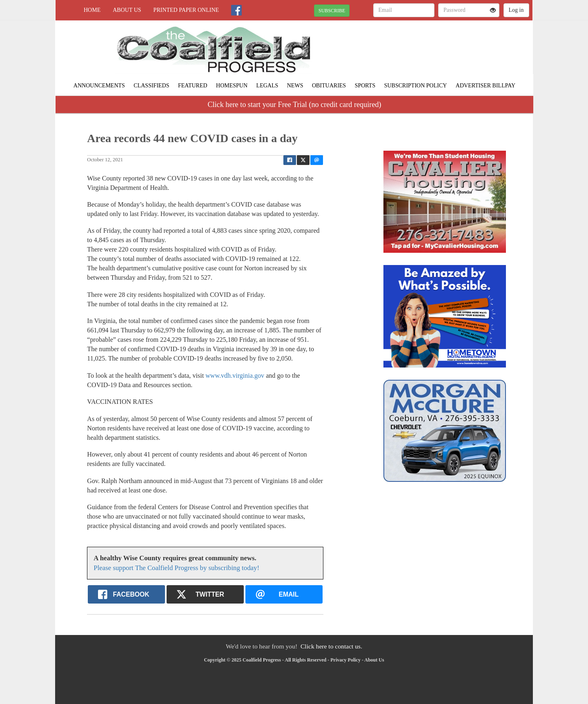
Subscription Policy (416, 86)
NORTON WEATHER (458, 49)
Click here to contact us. (331, 646)
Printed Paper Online (186, 10)
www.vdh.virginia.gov (235, 375)
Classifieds (151, 86)
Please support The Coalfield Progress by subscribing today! (176, 568)
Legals (267, 86)
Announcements (99, 86)
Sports (365, 86)
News (295, 86)
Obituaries (329, 86)
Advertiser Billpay (486, 86)
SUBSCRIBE (332, 11)
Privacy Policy (345, 660)
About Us (127, 10)
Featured (193, 86)
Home (92, 10)
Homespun (232, 86)
